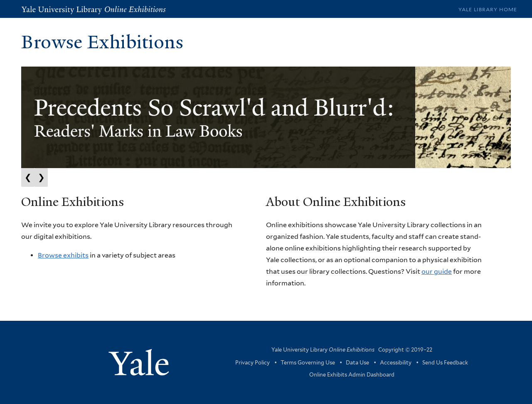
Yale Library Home (488, 9)
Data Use (357, 363)
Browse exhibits (63, 255)
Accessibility (396, 363)
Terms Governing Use (308, 363)
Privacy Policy (252, 363)
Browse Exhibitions (102, 42)
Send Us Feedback (445, 363)
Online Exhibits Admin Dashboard (352, 375)
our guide (437, 271)
